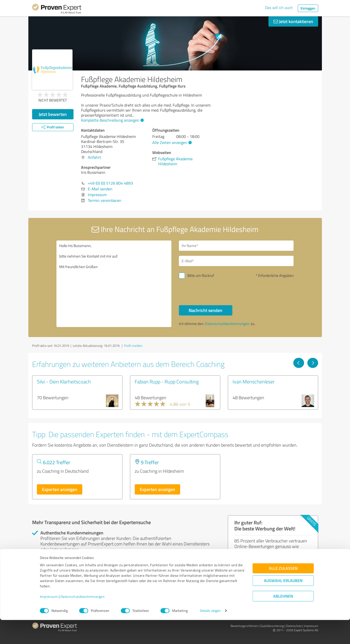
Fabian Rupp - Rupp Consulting (167, 381)
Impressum (49, 621)
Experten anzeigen (60, 489)
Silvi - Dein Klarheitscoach (64, 381)
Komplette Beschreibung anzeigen (112, 120)
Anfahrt (94, 157)
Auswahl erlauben (283, 605)
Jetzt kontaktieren (293, 21)
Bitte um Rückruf (201, 275)
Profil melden (133, 346)
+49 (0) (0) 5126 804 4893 (110, 183)
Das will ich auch (279, 8)
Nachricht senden (205, 310)
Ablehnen (283, 620)
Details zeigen (210, 635)
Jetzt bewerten (53, 114)
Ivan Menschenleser (254, 381)
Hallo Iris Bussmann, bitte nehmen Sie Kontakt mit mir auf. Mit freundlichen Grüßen (114, 284)
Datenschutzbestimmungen (83, 621)
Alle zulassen (283, 592)
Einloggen (308, 8)
